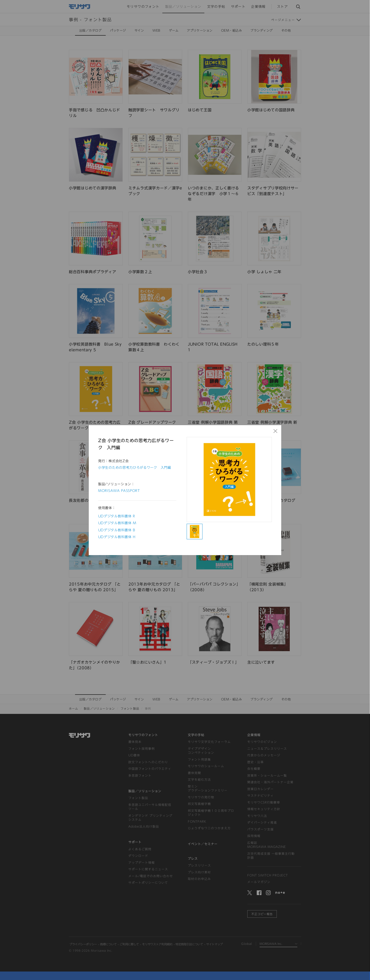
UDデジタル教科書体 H (117, 537)
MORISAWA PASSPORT (119, 491)
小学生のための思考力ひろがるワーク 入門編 (135, 468)
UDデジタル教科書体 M (117, 523)
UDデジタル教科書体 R (117, 516)
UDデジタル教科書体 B (117, 530)
